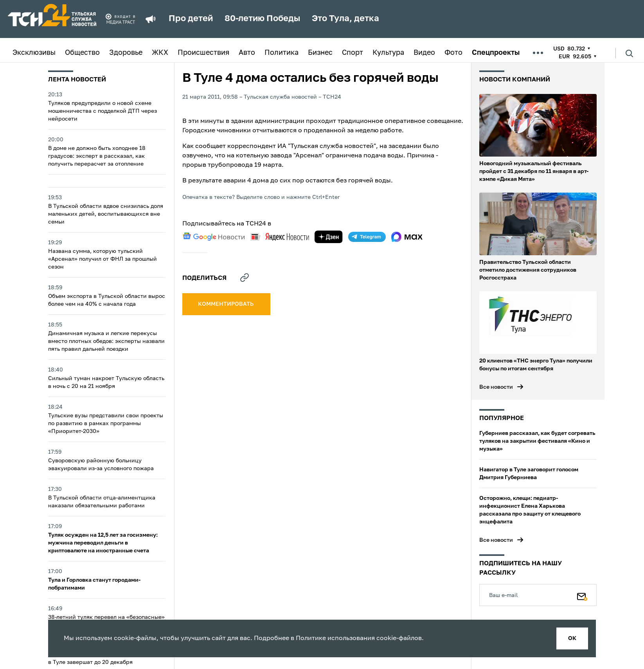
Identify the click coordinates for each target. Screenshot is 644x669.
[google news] (214, 237)
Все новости (496, 387)
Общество (82, 53)
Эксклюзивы (34, 53)
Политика (282, 53)
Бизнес (320, 53)
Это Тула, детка (345, 19)
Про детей (191, 19)
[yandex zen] (329, 237)
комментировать (226, 304)
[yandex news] (280, 237)
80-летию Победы (262, 19)
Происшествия (203, 53)
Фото (453, 53)
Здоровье (126, 53)
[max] (407, 237)
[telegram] (367, 237)
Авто (247, 53)
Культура (388, 53)
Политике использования (335, 638)
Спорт (353, 53)
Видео (424, 53)
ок (572, 638)
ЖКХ (160, 53)
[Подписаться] (582, 595)
